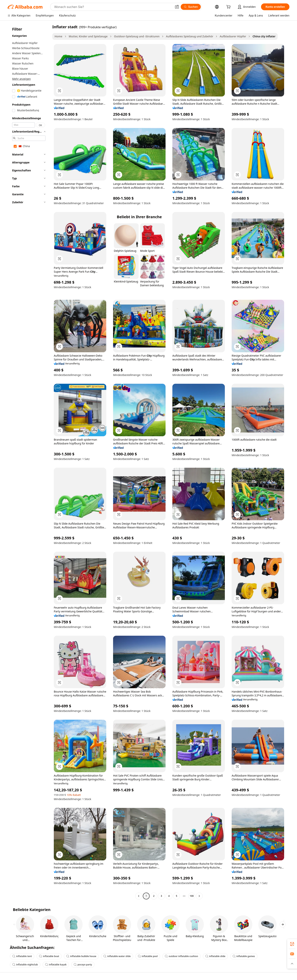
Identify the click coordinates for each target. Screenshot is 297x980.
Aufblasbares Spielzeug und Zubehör (190, 36)
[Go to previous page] (139, 896)
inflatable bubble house (81, 956)
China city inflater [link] (264, 36)
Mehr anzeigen (21, 79)
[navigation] (29, 462)
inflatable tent (22, 956)
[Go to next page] (199, 896)
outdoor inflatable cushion (181, 956)
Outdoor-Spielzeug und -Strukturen (137, 36)
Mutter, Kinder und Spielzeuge (88, 36)
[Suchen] (191, 7)
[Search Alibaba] (113, 7)
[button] (177, 7)
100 (192, 896)
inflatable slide (215, 956)
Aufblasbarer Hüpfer (233, 36)
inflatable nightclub (25, 965)
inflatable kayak (56, 965)
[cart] (229, 7)
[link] (292, 944)
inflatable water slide (117, 956)
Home (58, 36)
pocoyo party (83, 965)
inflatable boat (49, 956)
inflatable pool (148, 956)
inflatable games (244, 956)
